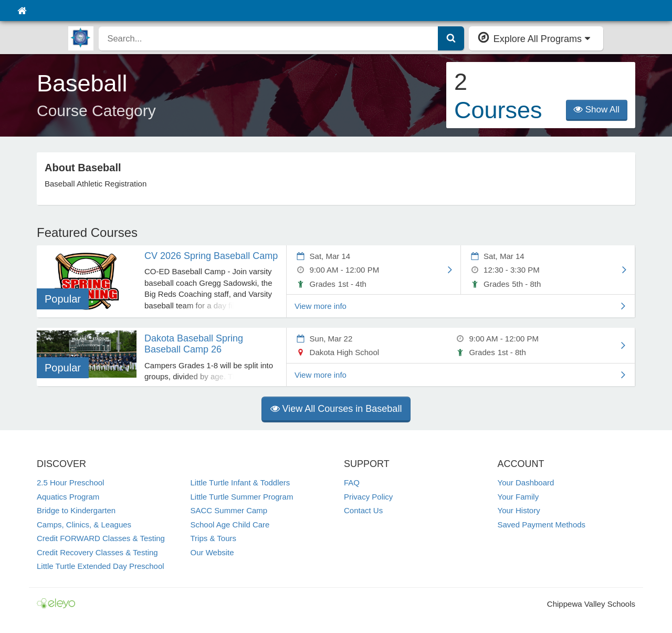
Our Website (212, 552)
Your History (519, 510)
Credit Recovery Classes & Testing (97, 552)
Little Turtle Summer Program (242, 497)
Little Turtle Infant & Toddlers (240, 482)
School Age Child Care (230, 525)
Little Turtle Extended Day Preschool (101, 566)
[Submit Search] (451, 38)
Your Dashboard (526, 482)
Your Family (518, 497)
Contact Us (363, 510)
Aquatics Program (68, 497)
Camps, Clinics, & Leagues (84, 525)
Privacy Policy (368, 497)
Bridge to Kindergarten (76, 510)
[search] (268, 38)
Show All (597, 110)
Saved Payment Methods (542, 525)
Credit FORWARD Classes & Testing (101, 538)
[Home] (22, 11)
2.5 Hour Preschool (70, 482)
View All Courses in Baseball (336, 409)
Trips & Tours (214, 538)
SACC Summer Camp (229, 510)
